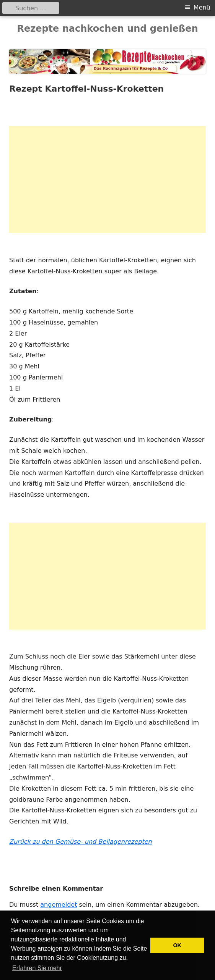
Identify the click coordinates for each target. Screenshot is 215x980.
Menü (202, 7)
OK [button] (177, 945)
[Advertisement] (107, 179)
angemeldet (59, 905)
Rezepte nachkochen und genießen (107, 29)
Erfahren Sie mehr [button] (37, 968)
